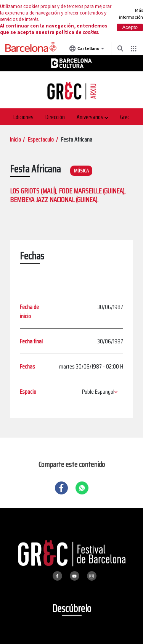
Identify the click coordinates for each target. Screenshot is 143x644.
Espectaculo (41, 139)
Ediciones (23, 117)
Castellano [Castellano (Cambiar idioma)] (87, 50)
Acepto (130, 27)
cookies (90, 32)
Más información (131, 14)
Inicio (15, 139)
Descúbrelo (72, 608)
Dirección (55, 117)
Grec (125, 117)
